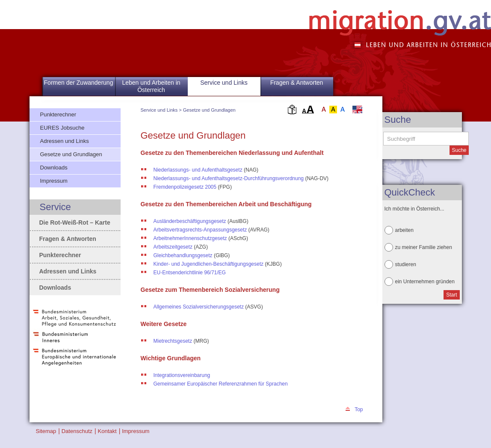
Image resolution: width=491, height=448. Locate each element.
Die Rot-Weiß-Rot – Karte (75, 223)
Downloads (54, 168)
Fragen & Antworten (297, 83)
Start (451, 295)
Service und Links (159, 110)
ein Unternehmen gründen (425, 282)
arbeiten (404, 230)
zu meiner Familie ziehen (424, 247)
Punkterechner (58, 114)
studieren (406, 264)
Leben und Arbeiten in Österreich (151, 86)
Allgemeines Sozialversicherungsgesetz (199, 307)
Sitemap (46, 431)
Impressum (54, 181)
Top (359, 409)
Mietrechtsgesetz (173, 341)
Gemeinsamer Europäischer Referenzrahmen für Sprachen (221, 384)
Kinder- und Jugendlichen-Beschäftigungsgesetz (209, 264)
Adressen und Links (65, 141)
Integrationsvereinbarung (182, 375)
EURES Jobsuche (62, 128)
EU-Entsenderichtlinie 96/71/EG (190, 273)
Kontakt (107, 431)
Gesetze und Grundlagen (209, 110)
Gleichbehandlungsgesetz (183, 255)
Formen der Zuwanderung (79, 83)
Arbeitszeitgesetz (173, 247)
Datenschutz (77, 431)
